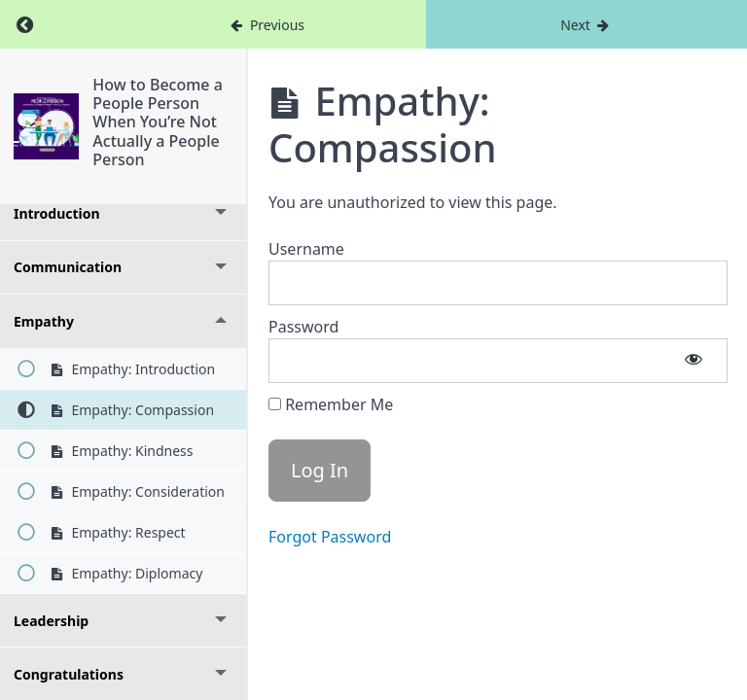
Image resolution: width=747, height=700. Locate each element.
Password (303, 327)
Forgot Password (330, 537)
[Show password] (694, 361)
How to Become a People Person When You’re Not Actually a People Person (159, 122)
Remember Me (331, 404)
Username (306, 249)
